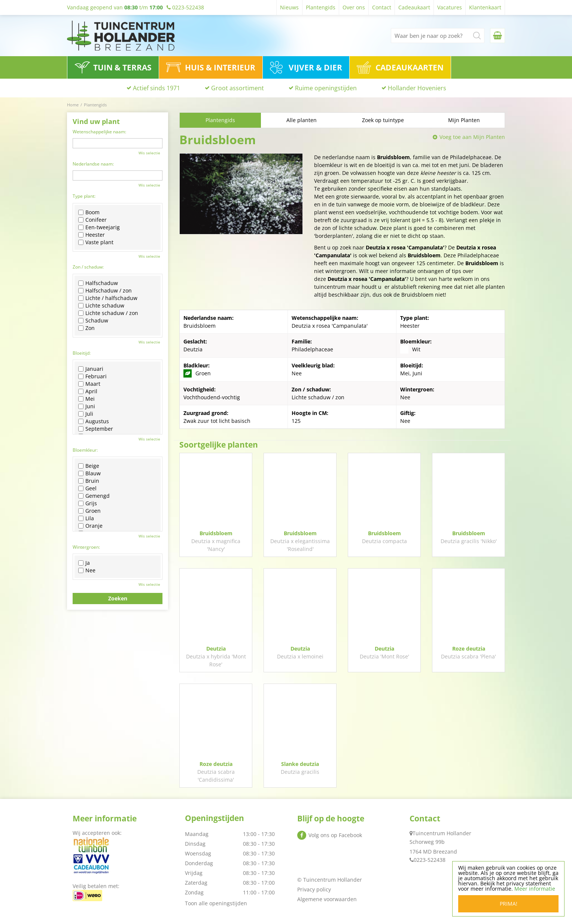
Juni (87, 406)
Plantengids (220, 120)
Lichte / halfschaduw (108, 298)
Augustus (94, 421)
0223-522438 (430, 860)
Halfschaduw (98, 283)
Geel (87, 488)
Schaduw (93, 321)
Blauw (89, 473)
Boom (89, 212)
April (88, 391)
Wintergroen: (86, 547)
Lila (86, 518)
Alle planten (302, 120)
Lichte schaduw (101, 306)
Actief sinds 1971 (156, 88)
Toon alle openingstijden (216, 903)
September (96, 429)
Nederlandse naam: (93, 164)
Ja (84, 563)
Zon (86, 328)
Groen (89, 511)
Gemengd (94, 496)
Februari (92, 376)
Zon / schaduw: (88, 267)
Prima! (509, 904)
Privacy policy (314, 889)
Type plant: (84, 196)
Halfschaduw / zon (105, 291)
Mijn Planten (464, 120)
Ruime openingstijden (326, 88)
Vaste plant (96, 242)
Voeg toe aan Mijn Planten (472, 137)
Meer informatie (535, 889)
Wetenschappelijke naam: (99, 132)
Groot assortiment (238, 88)
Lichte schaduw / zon (108, 313)
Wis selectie (149, 153)
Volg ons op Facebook (335, 835)
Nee (87, 570)
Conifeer (92, 220)
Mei (86, 399)
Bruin (89, 481)
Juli (86, 414)
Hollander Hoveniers (417, 88)
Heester (92, 235)
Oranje (90, 526)
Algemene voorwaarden (327, 899)
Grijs (88, 503)
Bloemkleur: (85, 450)
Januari (91, 369)
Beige (89, 466)
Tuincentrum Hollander (442, 833)
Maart (89, 384)
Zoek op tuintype (383, 120)
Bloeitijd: (82, 353)
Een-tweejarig (99, 227)
